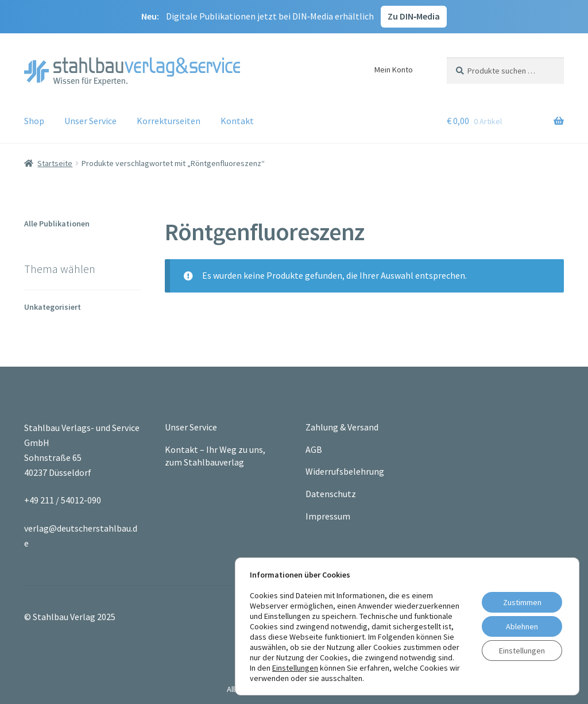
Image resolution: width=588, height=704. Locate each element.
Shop (34, 121)
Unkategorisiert (53, 307)
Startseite (55, 163)
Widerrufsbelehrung (345, 471)
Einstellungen (295, 668)
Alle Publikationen (57, 224)
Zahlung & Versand (342, 427)
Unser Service (90, 121)
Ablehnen (522, 626)
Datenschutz (331, 494)
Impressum (328, 516)
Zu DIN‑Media (414, 16)
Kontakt (237, 121)
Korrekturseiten (169, 121)
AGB (314, 449)
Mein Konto (394, 70)
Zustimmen (522, 602)
